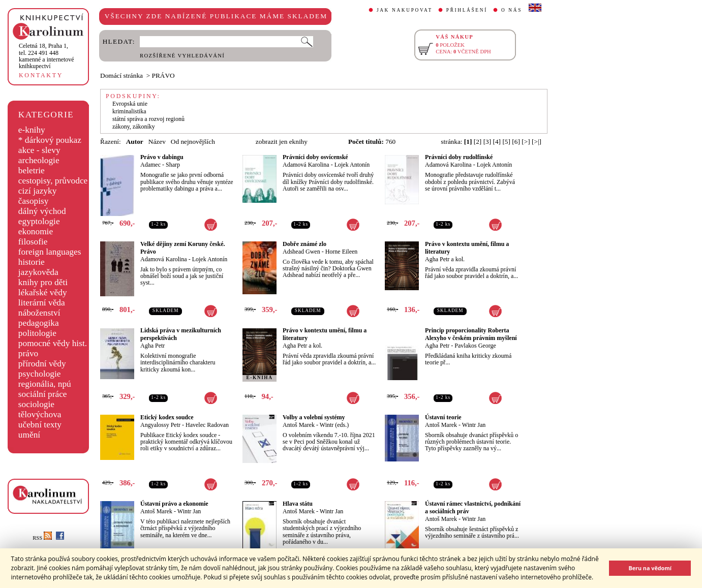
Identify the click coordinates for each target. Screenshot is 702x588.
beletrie (32, 171)
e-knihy (32, 130)
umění (29, 435)
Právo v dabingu (162, 157)
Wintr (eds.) (334, 425)
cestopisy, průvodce (53, 181)
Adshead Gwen (301, 252)
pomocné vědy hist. (53, 343)
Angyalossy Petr (160, 425)
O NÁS (512, 10)
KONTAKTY (41, 75)
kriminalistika (129, 111)
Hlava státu (298, 504)
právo (28, 353)
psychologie (40, 374)
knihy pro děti (43, 282)
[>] (526, 142)
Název (157, 142)
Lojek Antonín (352, 165)
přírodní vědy (42, 364)
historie (32, 262)
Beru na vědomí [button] (650, 568)
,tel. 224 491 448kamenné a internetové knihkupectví (47, 56)
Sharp (173, 165)
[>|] (537, 142)
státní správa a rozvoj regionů (148, 119)
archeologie (39, 160)
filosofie (33, 242)
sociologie (36, 404)
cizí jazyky (38, 191)
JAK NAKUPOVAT (405, 10)
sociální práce (43, 394)
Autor (135, 142)
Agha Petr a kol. (445, 259)
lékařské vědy (43, 292)
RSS (42, 538)
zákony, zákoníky (134, 127)
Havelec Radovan (207, 425)
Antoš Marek (299, 425)
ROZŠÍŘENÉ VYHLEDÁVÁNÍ (182, 56)
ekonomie (36, 231)
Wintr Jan (474, 425)
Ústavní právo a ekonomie (174, 504)
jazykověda (38, 272)
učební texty (40, 425)
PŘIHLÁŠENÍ (467, 10)
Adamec (150, 165)
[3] (487, 142)
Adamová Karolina (306, 165)
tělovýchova (40, 414)
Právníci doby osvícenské (315, 157)
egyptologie (39, 221)
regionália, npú (45, 384)
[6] (516, 142)
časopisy (34, 201)
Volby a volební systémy (314, 417)
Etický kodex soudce (167, 417)
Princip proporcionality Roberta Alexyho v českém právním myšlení (471, 334)
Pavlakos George (475, 346)
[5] (506, 142)
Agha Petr (152, 346)
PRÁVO (163, 75)
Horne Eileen (342, 252)
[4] (497, 142)
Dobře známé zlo (304, 244)
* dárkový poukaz (50, 140)
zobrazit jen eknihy (282, 142)
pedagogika (39, 323)
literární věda (42, 303)
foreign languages (50, 252)
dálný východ (42, 211)
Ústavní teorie (443, 417)
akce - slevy (39, 150)
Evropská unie (130, 104)
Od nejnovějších (193, 142)
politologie (37, 333)
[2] (478, 142)
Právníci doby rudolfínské (459, 157)
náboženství (39, 313)
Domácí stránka (121, 75)
